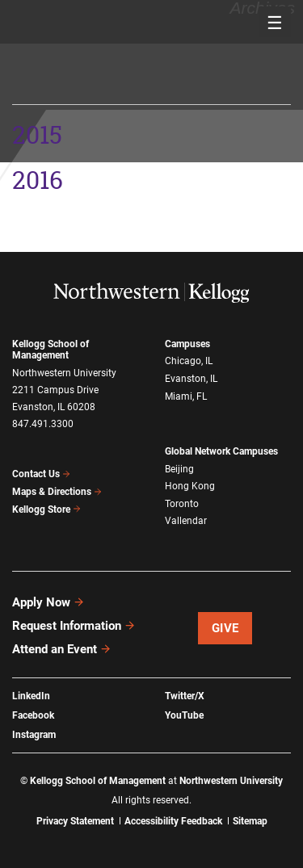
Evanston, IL (191, 379)
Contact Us (42, 474)
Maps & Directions (57, 492)
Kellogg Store (47, 509)
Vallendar (186, 521)
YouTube (184, 715)
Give (225, 628)
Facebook (33, 715)
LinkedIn (31, 696)
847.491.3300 (43, 424)
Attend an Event (62, 649)
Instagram (34, 735)
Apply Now (48, 602)
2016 (38, 180)
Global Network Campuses (221, 451)
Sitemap (250, 821)
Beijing (179, 469)
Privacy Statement (75, 821)
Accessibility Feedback (173, 821)
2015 (44, 29)
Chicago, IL (189, 361)
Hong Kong (190, 486)
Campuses (187, 344)
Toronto (182, 504)
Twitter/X (185, 696)
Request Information (74, 626)
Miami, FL (186, 396)
